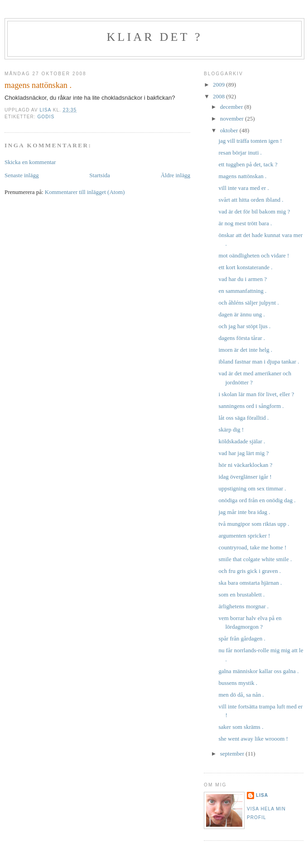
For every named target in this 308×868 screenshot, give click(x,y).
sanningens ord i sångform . (251, 406)
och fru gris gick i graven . (250, 571)
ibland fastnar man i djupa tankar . (259, 361)
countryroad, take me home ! (252, 547)
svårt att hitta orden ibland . (251, 200)
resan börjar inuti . (240, 153)
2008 (219, 96)
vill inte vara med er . (243, 188)
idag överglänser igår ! (245, 477)
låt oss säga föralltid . (243, 418)
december (232, 107)
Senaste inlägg (22, 175)
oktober (230, 130)
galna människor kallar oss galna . (258, 671)
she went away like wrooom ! (253, 739)
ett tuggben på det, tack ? (248, 164)
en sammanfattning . (242, 291)
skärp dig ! (231, 429)
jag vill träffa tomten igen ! (250, 141)
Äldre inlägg (176, 175)
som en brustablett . (241, 594)
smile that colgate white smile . (255, 559)
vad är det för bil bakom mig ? (254, 211)
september (233, 754)
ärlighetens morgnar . (243, 606)
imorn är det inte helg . (245, 350)
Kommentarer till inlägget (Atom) (85, 192)
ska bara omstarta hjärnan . (250, 583)
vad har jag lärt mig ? (243, 453)
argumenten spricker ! (244, 536)
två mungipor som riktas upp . (254, 524)
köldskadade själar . (242, 441)
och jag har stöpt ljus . (244, 326)
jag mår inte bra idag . (244, 512)
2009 (219, 85)
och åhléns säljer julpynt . (248, 303)
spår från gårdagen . (242, 638)
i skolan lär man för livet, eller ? (256, 394)
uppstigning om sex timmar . (252, 488)
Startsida (100, 175)
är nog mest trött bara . (245, 223)
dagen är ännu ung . (241, 314)
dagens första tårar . (242, 338)
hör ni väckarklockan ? (245, 465)
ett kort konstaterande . (245, 267)
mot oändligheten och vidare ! (254, 255)
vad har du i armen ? (242, 279)
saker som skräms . (241, 727)
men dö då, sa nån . (241, 695)
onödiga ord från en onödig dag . (257, 500)
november (233, 119)
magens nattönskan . (242, 176)
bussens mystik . (238, 683)
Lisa (262, 795)
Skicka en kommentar (30, 162)
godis (46, 117)
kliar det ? (154, 37)
